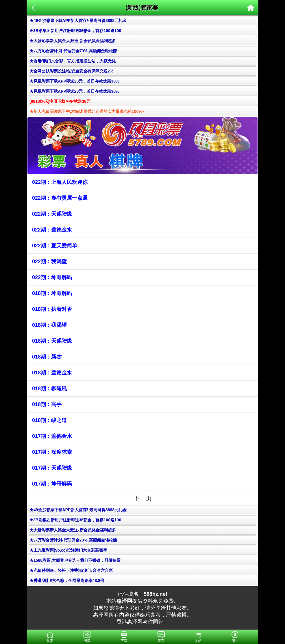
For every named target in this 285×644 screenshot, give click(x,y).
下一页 (143, 498)
